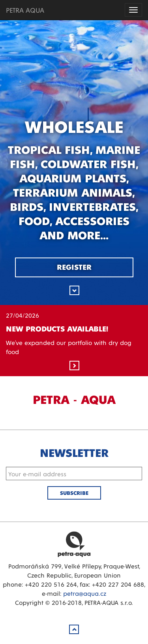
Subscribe (74, 493)
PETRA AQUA (25, 10)
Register (74, 267)
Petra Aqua (74, 544)
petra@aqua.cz (85, 593)
